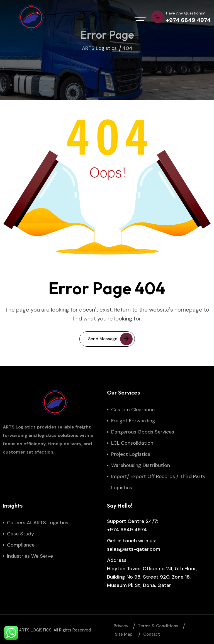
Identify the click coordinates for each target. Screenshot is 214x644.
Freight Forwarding (133, 421)
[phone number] (181, 17)
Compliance (21, 545)
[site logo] (31, 17)
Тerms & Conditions (158, 626)
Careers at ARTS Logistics (38, 523)
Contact (152, 634)
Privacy (121, 626)
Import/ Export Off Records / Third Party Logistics (158, 482)
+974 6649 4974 (127, 530)
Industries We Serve (30, 556)
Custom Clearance (133, 410)
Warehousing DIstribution (141, 465)
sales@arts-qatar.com (134, 549)
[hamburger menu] (140, 17)
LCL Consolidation (132, 443)
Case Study (20, 534)
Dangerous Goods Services (143, 432)
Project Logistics (131, 454)
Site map (124, 634)
